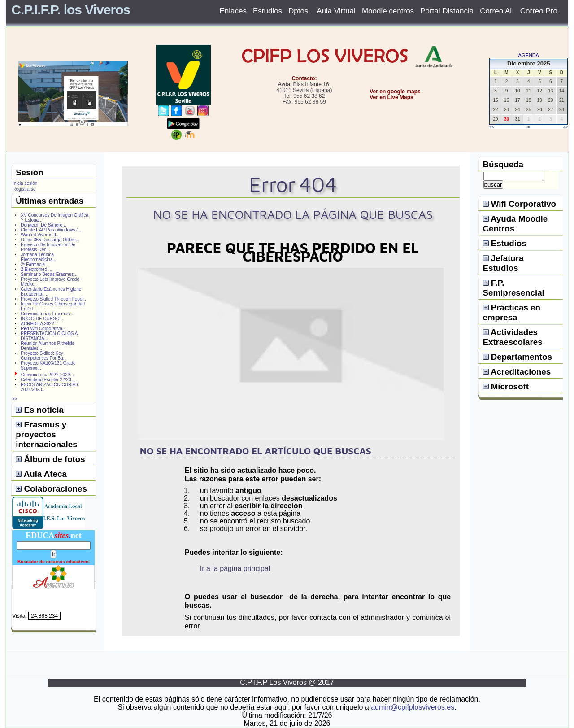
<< (492, 127)
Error (272, 184)
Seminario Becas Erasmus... (49, 274)
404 (318, 184)
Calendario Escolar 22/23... (48, 380)
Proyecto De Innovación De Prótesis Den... (48, 247)
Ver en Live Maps (391, 97)
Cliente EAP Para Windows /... (51, 230)
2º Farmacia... (35, 264)
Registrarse (24, 189)
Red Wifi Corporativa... (43, 329)
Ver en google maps (395, 92)
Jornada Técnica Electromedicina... (38, 257)
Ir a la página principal (235, 569)
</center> (364, 131)
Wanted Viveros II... (40, 235)
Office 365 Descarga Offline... (50, 240)
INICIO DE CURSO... (42, 319)
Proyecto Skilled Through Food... (53, 299)
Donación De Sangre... (43, 225)
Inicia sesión (25, 183)
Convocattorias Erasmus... (47, 314)
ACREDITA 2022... (39, 324)
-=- (528, 127)
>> (566, 127)
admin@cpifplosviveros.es (413, 707)
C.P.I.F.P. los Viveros (71, 10)
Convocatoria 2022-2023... (48, 375)
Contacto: (304, 78)
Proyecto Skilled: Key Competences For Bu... (44, 356)
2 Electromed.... (36, 269)
